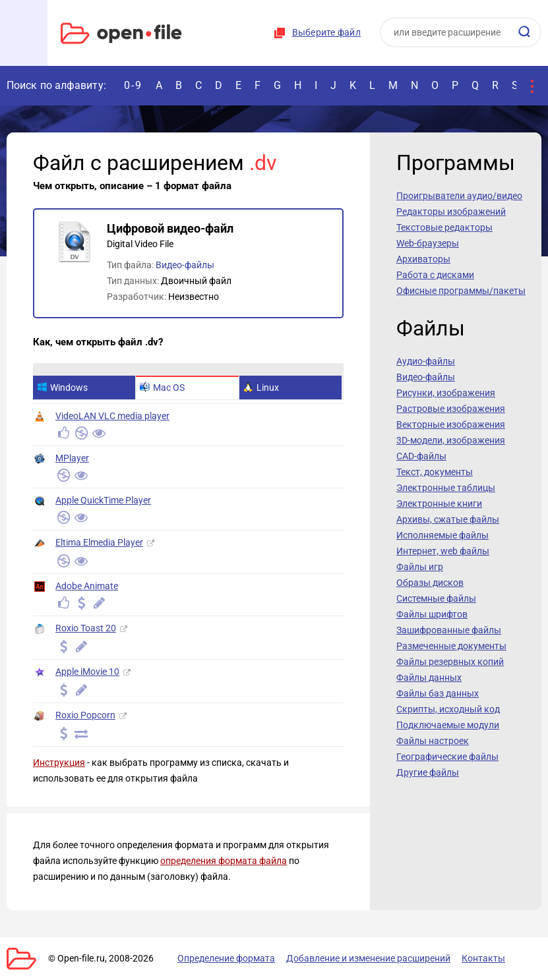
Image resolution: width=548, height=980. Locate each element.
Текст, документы (435, 472)
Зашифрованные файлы (449, 630)
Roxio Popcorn (85, 715)
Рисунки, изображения (446, 393)
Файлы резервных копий (450, 662)
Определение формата (226, 958)
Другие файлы (428, 772)
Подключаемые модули (448, 725)
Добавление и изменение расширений (368, 958)
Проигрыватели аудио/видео (459, 196)
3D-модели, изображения (451, 440)
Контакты (483, 958)
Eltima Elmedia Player (99, 542)
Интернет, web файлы (443, 551)
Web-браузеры (428, 243)
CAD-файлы (421, 456)
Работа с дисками (435, 275)
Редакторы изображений (451, 212)
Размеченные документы (451, 646)
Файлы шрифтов (432, 614)
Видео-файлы (185, 265)
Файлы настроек (433, 741)
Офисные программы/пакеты (461, 291)
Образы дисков (430, 583)
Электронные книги (439, 504)
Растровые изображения (451, 409)
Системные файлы (436, 598)
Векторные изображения (451, 424)
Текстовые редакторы (444, 227)
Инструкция (59, 763)
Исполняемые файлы (442, 535)
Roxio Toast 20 (86, 628)
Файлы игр (420, 567)
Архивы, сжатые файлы (448, 519)
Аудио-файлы (426, 361)
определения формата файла (224, 861)
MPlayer (72, 458)
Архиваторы (423, 259)
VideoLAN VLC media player (112, 416)
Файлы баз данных (438, 693)
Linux (261, 388)
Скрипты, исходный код (448, 709)
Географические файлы (447, 757)
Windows (62, 388)
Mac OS (162, 388)
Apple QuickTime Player (103, 500)
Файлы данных (429, 677)
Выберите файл (326, 32)
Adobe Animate (87, 586)
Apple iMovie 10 (87, 672)
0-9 (133, 85)
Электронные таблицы (446, 488)
